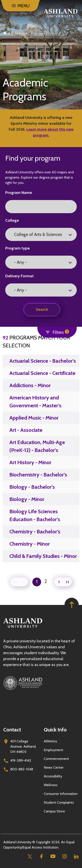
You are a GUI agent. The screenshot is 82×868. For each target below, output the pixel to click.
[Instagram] (64, 856)
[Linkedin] (76, 856)
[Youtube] (53, 856)
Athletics (50, 741)
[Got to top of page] (72, 605)
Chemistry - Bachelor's (35, 532)
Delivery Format (19, 276)
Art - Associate (26, 430)
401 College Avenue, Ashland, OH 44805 (23, 746)
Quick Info (55, 730)
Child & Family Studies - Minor (43, 556)
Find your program (33, 158)
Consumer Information (61, 794)
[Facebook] (41, 856)
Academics (19, 33)
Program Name (19, 193)
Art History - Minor (30, 462)
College (12, 220)
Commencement (56, 759)
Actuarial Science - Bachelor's (43, 361)
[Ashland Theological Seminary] (41, 683)
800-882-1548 (22, 769)
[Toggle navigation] (20, 6)
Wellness (51, 785)
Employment (53, 750)
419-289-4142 (21, 760)
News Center (54, 767)
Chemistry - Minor (30, 544)
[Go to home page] (61, 13)
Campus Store (54, 811)
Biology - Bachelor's (32, 487)
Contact (12, 730)
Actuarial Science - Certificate (42, 373)
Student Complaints (59, 802)
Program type (17, 248)
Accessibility (53, 776)
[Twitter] (30, 856)
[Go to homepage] (23, 628)
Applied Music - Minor (34, 418)
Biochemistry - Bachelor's (38, 475)
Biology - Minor (27, 499)
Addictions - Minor (30, 385)
